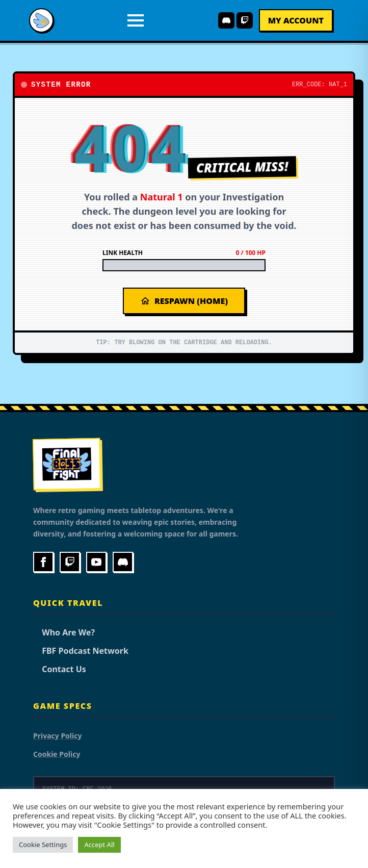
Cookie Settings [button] (43, 845)
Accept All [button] (99, 845)
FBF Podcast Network (81, 651)
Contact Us (60, 669)
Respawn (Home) (184, 301)
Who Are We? (64, 632)
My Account (296, 20)
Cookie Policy (57, 754)
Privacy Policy (57, 736)
